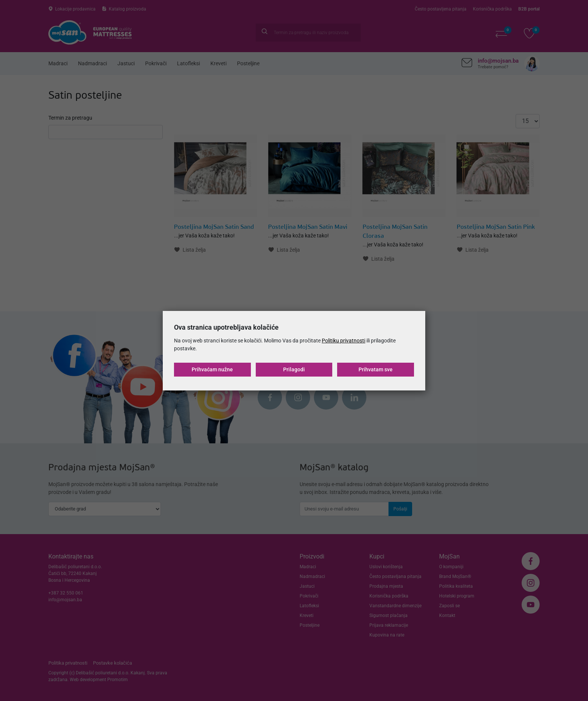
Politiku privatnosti (343, 341)
